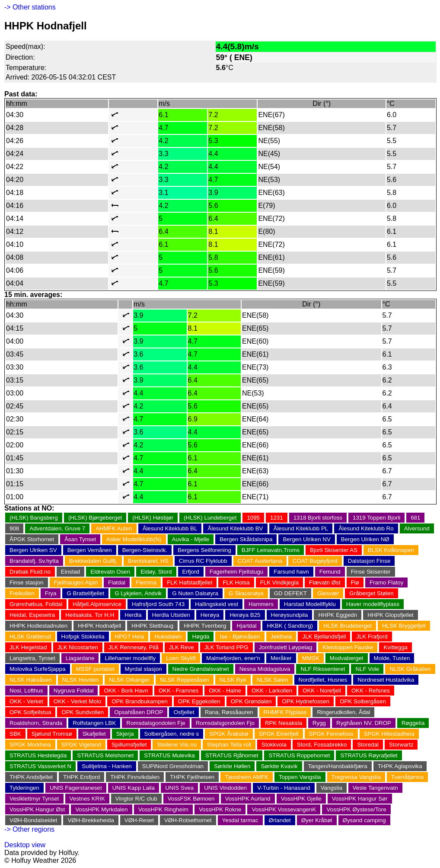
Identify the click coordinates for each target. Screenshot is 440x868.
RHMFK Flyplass (285, 712)
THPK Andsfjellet (31, 777)
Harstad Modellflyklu (310, 604)
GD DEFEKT (290, 593)
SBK (15, 734)
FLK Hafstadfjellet (190, 582)
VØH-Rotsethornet (188, 820)
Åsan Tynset (80, 539)
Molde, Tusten (392, 658)
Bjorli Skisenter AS (334, 550)
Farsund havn (291, 572)
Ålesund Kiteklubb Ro (366, 528)
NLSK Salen (273, 680)
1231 (277, 518)
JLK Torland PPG (226, 647)
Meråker (281, 658)
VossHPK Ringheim (163, 809)
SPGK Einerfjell (279, 734)
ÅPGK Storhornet (32, 539)
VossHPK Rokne (220, 809)
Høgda (201, 637)
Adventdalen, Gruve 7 (57, 528)
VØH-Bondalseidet (33, 820)
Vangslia (332, 788)
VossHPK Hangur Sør (360, 799)
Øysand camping (364, 820)
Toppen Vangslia (300, 777)
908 (14, 528)
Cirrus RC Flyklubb (203, 561)
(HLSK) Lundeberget (210, 518)
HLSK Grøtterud (30, 637)
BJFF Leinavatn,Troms (271, 550)
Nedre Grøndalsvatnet (201, 669)
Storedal (368, 745)
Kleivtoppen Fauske (348, 647)
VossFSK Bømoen (191, 799)
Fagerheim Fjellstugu (236, 572)
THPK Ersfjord (81, 777)
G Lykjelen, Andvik (138, 593)
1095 (253, 518)
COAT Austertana (260, 561)
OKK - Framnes (179, 691)
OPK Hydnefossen (306, 701)
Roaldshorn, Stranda (36, 723)
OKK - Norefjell (322, 691)
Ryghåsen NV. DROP (364, 723)
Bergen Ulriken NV (306, 539)
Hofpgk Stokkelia (83, 637)
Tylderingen (24, 788)
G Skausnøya (246, 593)
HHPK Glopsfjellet (391, 615)
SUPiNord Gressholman (173, 766)
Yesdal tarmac (240, 820)
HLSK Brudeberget (348, 626)
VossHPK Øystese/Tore (356, 809)
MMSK (311, 658)
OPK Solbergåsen (363, 701)
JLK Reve (182, 647)
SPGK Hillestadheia (389, 734)
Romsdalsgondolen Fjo (225, 723)
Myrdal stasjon (143, 669)
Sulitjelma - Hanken (107, 766)
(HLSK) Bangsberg (34, 518)
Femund (330, 572)
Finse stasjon (27, 582)
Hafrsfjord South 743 (158, 604)
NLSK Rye (233, 680)
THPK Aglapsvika (400, 766)
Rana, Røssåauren (229, 712)
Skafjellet (94, 734)
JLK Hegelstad (28, 647)
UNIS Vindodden (225, 788)
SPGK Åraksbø (229, 734)
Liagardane (80, 658)
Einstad (70, 572)
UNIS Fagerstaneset (76, 788)
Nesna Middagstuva (265, 669)
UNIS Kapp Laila (134, 788)
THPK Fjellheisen (192, 777)
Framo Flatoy (387, 582)
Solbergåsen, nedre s (172, 734)
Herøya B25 (245, 615)
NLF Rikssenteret (323, 669)
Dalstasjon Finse (369, 561)
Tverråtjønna (408, 777)
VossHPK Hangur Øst (37, 809)
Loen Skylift (181, 658)
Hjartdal (246, 626)
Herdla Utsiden (171, 615)
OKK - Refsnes (371, 691)
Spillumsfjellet (129, 745)
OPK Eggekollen (199, 701)
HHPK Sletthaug (152, 626)
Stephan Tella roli (229, 745)
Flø (355, 582)
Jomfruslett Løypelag (286, 647)
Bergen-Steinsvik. (145, 550)
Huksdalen (168, 637)
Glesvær (328, 593)
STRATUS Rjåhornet (232, 755)
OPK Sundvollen (83, 712)
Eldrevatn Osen (110, 572)
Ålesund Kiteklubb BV (235, 528)
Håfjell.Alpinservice (97, 604)
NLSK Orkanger (129, 680)
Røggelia (413, 723)
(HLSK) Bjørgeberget (95, 518)
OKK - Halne (225, 691)
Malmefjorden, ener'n (233, 658)
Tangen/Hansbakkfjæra (338, 766)
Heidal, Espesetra (32, 615)
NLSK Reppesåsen (184, 680)
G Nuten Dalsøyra (195, 593)
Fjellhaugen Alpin (76, 582)
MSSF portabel (95, 669)
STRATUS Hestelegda (38, 755)
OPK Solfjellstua (30, 712)
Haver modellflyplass (373, 604)
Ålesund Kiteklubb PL (301, 528)
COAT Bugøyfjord (315, 561)
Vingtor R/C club (136, 799)
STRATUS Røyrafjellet (369, 755)
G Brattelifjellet (85, 593)
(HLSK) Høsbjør (153, 518)
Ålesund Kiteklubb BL (170, 528)
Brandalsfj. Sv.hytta (34, 561)
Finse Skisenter (371, 572)
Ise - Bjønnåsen (240, 637)
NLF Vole (367, 669)
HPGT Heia (130, 637)
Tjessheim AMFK (247, 777)
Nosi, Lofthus (26, 691)
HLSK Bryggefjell (404, 626)
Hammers (261, 604)
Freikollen (22, 593)
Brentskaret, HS (148, 561)
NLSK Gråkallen (410, 669)
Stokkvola (274, 745)
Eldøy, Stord (156, 572)
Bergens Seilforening (204, 550)
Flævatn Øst (325, 582)
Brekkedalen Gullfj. (93, 561)
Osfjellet (184, 712)
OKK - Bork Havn (126, 691)
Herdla (133, 615)
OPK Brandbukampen (140, 701)
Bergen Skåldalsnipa (246, 539)
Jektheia (281, 637)
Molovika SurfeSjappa (38, 669)
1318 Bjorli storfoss (318, 518)
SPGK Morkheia (30, 745)
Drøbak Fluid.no (30, 572)
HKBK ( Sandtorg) (290, 626)
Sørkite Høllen (232, 766)
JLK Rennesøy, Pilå (134, 647)
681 (415, 518)
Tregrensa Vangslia (356, 777)
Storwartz (401, 745)
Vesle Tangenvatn (375, 788)
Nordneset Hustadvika (386, 680)
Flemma (146, 582)
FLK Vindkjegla (279, 582)
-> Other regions (29, 829)
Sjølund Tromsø (52, 734)
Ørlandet (280, 820)
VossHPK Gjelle (301, 799)
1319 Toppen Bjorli (376, 518)
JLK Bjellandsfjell (324, 637)
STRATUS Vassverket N (40, 766)
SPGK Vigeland (81, 745)
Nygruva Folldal (74, 691)
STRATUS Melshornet (105, 755)
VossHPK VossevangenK (284, 809)
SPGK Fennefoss (331, 734)
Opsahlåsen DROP (139, 712)
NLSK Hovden (80, 680)
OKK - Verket (26, 701)
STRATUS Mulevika (169, 755)
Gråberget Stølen (371, 593)
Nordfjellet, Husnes (323, 680)
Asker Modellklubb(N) (134, 539)
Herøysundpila (290, 615)
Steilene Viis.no (177, 745)
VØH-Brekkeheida (91, 820)
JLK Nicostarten (78, 647)
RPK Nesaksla (284, 723)
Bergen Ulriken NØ (365, 539)
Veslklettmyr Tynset (34, 799)
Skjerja (125, 734)
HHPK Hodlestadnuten (38, 626)
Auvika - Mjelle (191, 539)
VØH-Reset (139, 820)
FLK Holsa (236, 582)
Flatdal (117, 582)
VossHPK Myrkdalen (101, 809)
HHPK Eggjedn (338, 615)
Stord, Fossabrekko (322, 745)
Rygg (319, 723)
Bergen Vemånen (90, 550)
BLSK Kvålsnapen (391, 550)
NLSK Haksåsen (31, 680)
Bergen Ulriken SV (33, 550)
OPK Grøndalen (251, 701)
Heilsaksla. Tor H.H (90, 615)
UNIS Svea (179, 788)
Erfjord (191, 572)
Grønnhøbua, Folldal (36, 604)
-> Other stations (30, 7)
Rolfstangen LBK (94, 723)
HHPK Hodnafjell (99, 626)
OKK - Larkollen (272, 691)
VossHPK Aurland (248, 799)
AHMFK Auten (114, 528)
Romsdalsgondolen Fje (156, 723)
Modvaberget (347, 658)
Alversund (417, 528)
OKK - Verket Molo (77, 701)
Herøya (210, 615)
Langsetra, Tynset (32, 658)
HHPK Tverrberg (205, 626)
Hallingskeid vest (217, 604)
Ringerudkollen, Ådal (343, 712)
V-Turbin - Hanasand (284, 788)
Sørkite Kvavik (279, 766)
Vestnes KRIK (87, 799)
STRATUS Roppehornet (299, 755)
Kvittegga (395, 647)
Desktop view (25, 845)
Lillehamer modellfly (130, 658)
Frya (51, 593)
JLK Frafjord (372, 637)
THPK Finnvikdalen (135, 777)
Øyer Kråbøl (317, 820)
